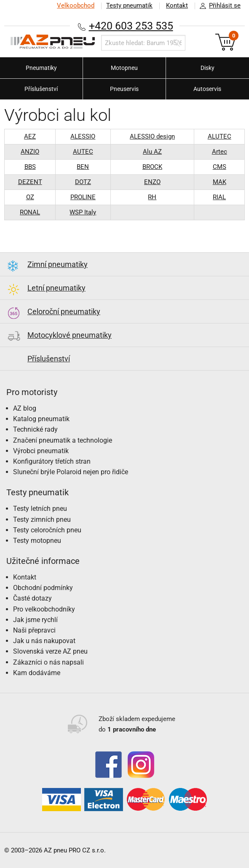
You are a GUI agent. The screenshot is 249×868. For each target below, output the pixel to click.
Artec (220, 152)
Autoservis (207, 89)
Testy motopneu (37, 541)
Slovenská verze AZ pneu (50, 651)
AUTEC (83, 152)
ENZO (152, 182)
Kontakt (177, 5)
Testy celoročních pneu (47, 530)
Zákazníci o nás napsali (48, 662)
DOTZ (83, 182)
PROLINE (83, 197)
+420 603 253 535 (131, 26)
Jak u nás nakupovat (44, 641)
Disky (207, 68)
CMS (220, 167)
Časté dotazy (32, 598)
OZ (30, 197)
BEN (83, 167)
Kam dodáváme (37, 673)
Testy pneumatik (129, 5)
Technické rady (35, 429)
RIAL (219, 197)
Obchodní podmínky (43, 588)
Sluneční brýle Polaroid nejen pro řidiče (71, 472)
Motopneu (124, 68)
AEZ (30, 136)
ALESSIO (83, 136)
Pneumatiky (41, 68)
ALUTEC (220, 136)
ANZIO (30, 152)
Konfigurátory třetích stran (52, 461)
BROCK (152, 167)
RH (152, 197)
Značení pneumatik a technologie (63, 440)
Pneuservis (124, 89)
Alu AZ (152, 152)
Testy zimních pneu (42, 519)
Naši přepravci (34, 630)
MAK (220, 182)
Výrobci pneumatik (41, 451)
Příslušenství (41, 89)
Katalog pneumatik (41, 419)
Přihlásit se (218, 6)
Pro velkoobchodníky (44, 609)
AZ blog (25, 408)
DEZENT (30, 182)
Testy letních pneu (40, 509)
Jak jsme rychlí (35, 620)
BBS (30, 167)
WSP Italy (83, 212)
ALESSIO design (152, 136)
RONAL (30, 212)
